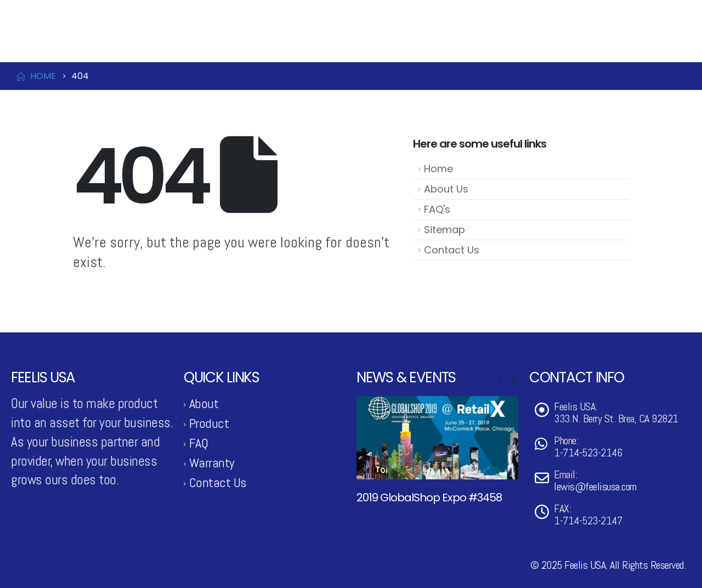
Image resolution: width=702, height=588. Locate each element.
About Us (446, 189)
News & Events (475, 43)
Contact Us (568, 43)
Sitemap (445, 230)
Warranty (212, 463)
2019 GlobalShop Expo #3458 (429, 497)
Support (644, 43)
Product (382, 43)
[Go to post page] (437, 437)
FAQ (199, 443)
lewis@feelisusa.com (128, 13)
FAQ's (437, 209)
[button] (499, 382)
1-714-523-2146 (49, 13)
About (204, 403)
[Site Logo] (66, 43)
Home (438, 169)
